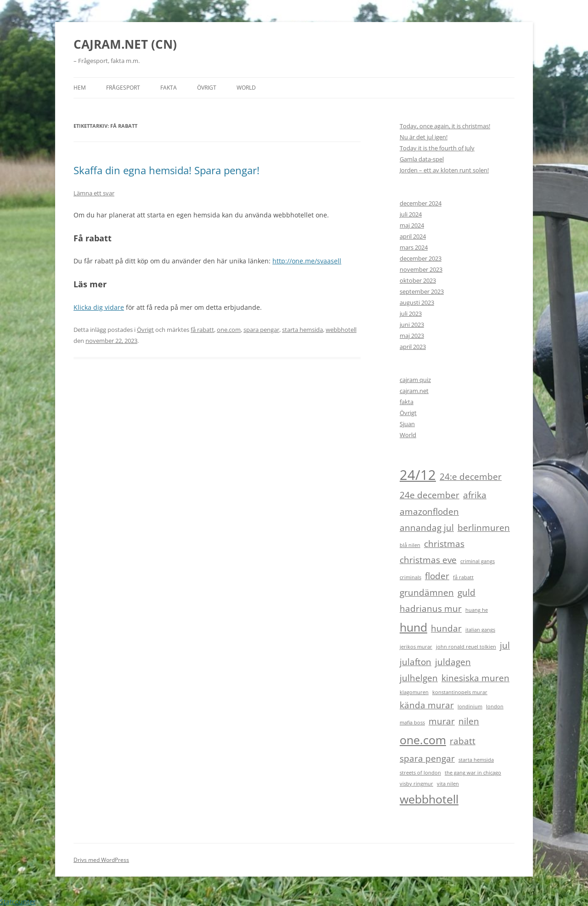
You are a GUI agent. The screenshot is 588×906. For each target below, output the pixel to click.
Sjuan (407, 424)
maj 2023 (412, 336)
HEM (80, 88)
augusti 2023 (417, 302)
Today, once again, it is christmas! (445, 126)
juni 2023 (412, 325)
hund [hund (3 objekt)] (413, 627)
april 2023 (413, 347)
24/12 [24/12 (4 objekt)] (418, 475)
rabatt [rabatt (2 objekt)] (463, 741)
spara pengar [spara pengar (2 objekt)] (427, 758)
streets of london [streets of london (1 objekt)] (420, 773)
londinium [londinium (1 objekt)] (470, 707)
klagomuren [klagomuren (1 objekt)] (414, 692)
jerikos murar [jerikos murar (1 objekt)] (416, 647)
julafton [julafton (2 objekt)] (416, 662)
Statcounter (18, 902)
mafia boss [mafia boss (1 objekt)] (412, 723)
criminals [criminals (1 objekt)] (410, 577)
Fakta (169, 88)
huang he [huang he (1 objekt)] (477, 610)
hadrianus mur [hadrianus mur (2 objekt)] (431, 609)
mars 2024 (414, 247)
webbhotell (341, 330)
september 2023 (422, 291)
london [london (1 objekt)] (495, 707)
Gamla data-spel (422, 159)
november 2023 (421, 269)
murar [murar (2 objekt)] (442, 721)
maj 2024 (412, 225)
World (246, 88)
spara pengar (261, 330)
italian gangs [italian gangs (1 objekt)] (480, 630)
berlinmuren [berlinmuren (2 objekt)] (484, 528)
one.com (229, 330)
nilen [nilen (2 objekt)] (469, 721)
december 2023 (421, 258)
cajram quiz (415, 380)
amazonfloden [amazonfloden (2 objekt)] (429, 512)
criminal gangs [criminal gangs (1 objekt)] (478, 561)
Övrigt (207, 88)
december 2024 (421, 203)
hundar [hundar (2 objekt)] (446, 628)
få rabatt (202, 330)
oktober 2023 (418, 280)
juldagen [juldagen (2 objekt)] (453, 662)
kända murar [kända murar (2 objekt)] (427, 705)
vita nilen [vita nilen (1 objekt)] (448, 784)
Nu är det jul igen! (424, 137)
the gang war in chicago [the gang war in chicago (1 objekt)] (473, 773)
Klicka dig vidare (99, 307)
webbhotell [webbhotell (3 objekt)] (429, 799)
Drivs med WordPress (101, 860)
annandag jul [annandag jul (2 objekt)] (427, 528)
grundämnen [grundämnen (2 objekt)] (427, 593)
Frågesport (123, 88)
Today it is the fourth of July (437, 148)
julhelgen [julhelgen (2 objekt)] (419, 678)
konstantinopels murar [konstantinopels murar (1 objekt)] (460, 692)
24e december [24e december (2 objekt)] (430, 495)
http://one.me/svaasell (307, 261)
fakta (407, 402)
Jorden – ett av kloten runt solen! (444, 170)
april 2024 (413, 236)
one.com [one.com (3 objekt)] (423, 740)
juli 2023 (411, 313)
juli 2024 (411, 214)
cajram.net (414, 391)
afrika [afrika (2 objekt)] (475, 495)
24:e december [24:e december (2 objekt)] (471, 477)
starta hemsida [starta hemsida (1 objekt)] (476, 760)
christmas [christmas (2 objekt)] (444, 544)
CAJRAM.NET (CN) (125, 44)
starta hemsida (302, 330)
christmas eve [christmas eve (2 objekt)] (428, 560)
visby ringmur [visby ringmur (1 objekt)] (416, 784)
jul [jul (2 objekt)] (505, 645)
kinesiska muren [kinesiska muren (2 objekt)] (475, 678)
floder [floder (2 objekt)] (437, 576)
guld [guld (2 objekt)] (466, 593)
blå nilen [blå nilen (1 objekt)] (410, 545)
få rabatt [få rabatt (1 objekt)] (463, 577)
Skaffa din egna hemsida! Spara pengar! (167, 170)
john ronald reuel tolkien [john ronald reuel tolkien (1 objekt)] (466, 647)
